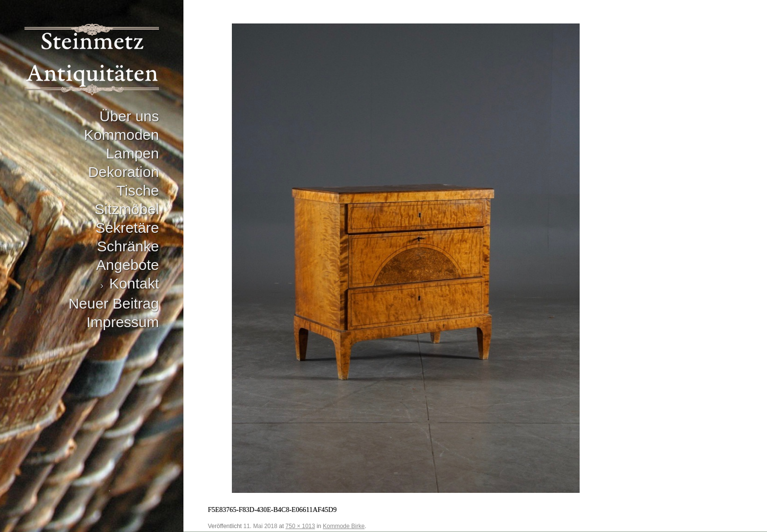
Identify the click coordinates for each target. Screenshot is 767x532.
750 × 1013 (300, 526)
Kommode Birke (344, 526)
